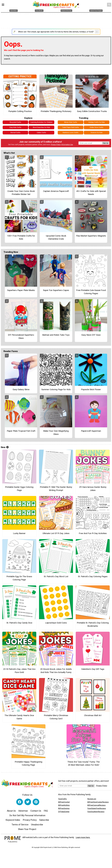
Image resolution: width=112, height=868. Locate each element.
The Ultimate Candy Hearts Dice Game (19, 717)
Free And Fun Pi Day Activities (93, 533)
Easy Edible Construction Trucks (92, 111)
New (5, 447)
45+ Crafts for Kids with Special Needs (91, 193)
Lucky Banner (19, 533)
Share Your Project (27, 829)
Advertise (23, 811)
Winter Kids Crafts (71, 122)
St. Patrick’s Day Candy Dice (19, 623)
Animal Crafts (15, 133)
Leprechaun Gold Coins (56, 623)
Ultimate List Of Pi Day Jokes (56, 533)
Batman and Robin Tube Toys (56, 335)
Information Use (67, 145)
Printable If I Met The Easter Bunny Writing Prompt (56, 489)
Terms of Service (20, 825)
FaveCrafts (62, 799)
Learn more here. (83, 837)
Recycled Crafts (15, 122)
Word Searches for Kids (41, 127)
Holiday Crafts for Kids (97, 122)
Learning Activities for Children (41, 122)
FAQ (46, 811)
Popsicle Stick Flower (91, 389)
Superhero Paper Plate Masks (21, 290)
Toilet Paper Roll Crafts (71, 127)
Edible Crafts (41, 133)
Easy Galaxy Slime (21, 389)
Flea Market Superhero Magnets (91, 236)
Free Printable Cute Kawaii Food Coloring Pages (91, 292)
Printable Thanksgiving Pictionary (56, 111)
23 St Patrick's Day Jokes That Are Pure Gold (19, 671)
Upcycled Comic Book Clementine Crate (56, 237)
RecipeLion (92, 799)
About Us (11, 811)
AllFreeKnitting (64, 805)
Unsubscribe (37, 825)
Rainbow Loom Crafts (71, 133)
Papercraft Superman (91, 431)
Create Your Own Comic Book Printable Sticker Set (21, 193)
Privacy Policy (56, 145)
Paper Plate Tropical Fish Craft (21, 431)
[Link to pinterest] (36, 802)
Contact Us (36, 811)
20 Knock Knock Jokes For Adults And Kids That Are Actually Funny (56, 671)
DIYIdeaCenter (64, 812)
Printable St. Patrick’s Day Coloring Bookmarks (93, 624)
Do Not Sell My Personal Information (27, 815)
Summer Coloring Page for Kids (56, 389)
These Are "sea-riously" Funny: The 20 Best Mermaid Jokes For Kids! (84, 763)
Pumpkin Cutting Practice (20, 111)
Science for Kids (97, 133)
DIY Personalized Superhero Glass (21, 336)
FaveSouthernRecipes (96, 812)
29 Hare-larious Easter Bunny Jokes (93, 489)
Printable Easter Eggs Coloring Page (19, 489)
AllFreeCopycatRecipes (96, 805)
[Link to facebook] (20, 802)
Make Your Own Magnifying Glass (56, 433)
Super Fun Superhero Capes (56, 290)
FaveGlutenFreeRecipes (97, 808)
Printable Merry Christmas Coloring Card (56, 717)
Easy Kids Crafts (15, 127)
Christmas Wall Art (93, 715)
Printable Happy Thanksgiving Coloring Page (28, 763)
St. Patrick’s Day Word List (56, 576)
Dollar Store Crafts (97, 127)
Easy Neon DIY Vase (91, 335)
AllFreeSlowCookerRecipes (98, 802)
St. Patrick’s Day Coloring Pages (93, 576)
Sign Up (106, 143)
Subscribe (44, 820)
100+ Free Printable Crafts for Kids (21, 237)
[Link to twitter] (28, 802)
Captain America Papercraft (56, 191)
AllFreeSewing (64, 808)
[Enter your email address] (73, 786)
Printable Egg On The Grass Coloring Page (19, 578)
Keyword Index (13, 820)
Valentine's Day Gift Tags (93, 669)
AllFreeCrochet (64, 802)
